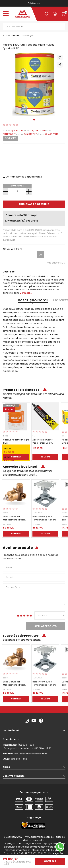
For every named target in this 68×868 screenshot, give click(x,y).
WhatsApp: (22, 221)
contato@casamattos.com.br (30, 754)
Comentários (34, 594)
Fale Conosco (34, 3)
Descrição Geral (33, 300)
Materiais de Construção (20, 36)
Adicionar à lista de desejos (60, 58)
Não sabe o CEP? (56, 263)
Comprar (16, 457)
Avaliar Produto (46, 626)
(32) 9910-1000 (26, 745)
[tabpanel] (34, 84)
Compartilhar (60, 65)
